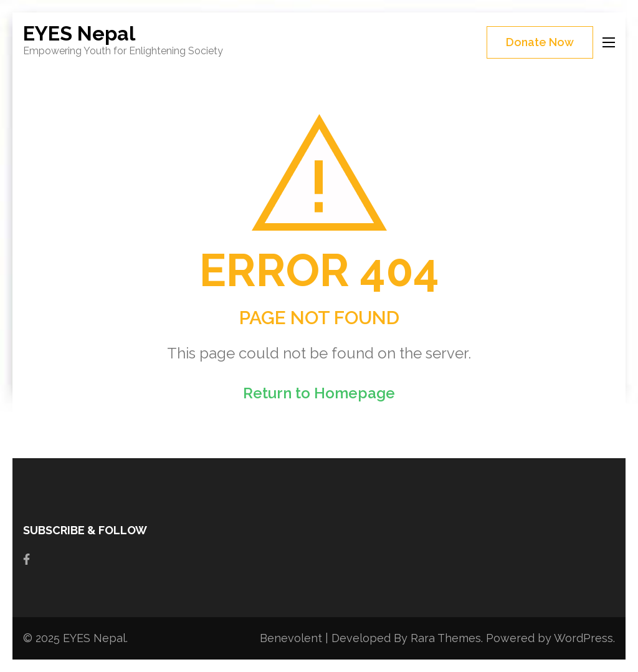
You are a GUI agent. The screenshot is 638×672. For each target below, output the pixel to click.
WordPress (583, 638)
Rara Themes (446, 638)
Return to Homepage (319, 393)
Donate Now (540, 42)
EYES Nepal (79, 33)
